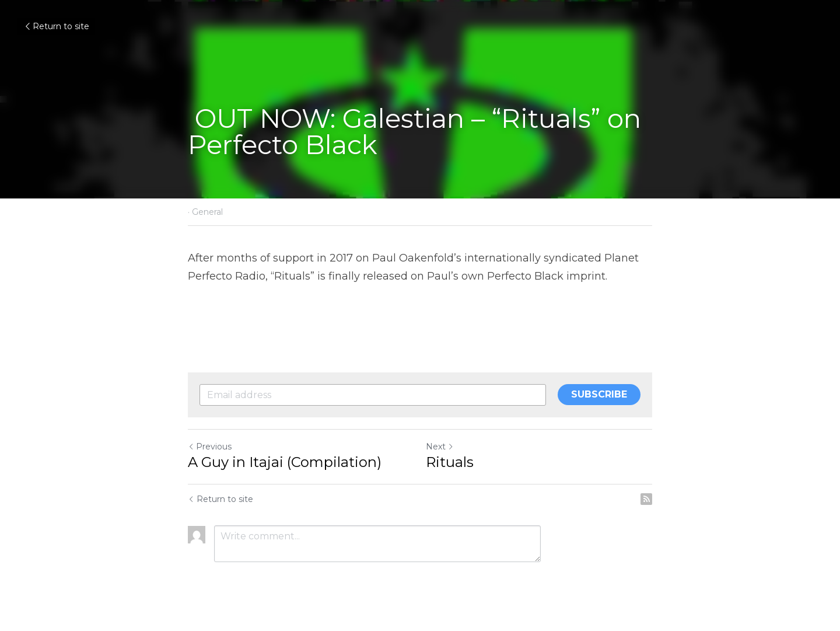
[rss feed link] (646, 499)
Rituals (450, 462)
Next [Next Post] (440, 447)
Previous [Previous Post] (210, 447)
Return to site (56, 26)
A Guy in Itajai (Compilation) (285, 462)
